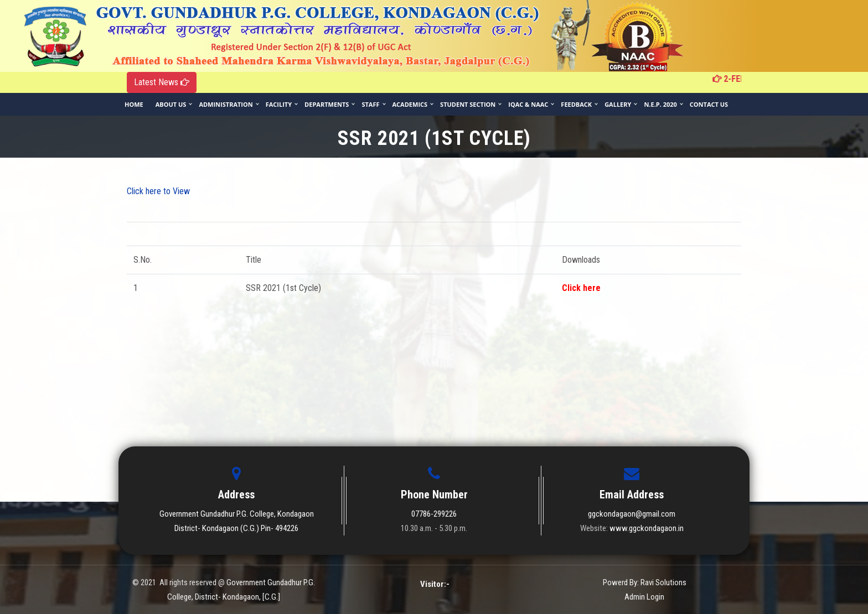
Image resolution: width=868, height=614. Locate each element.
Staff (370, 104)
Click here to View (158, 191)
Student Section (468, 104)
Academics (410, 104)
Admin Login (644, 597)
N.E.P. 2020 (660, 104)
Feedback (576, 104)
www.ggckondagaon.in (647, 528)
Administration (226, 104)
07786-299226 (434, 514)
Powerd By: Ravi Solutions (645, 582)
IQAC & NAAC (528, 104)
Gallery (618, 104)
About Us (171, 104)
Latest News (162, 82)
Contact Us (709, 104)
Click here (581, 288)
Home (134, 104)
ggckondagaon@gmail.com (632, 514)
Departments (327, 104)
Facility (279, 104)
